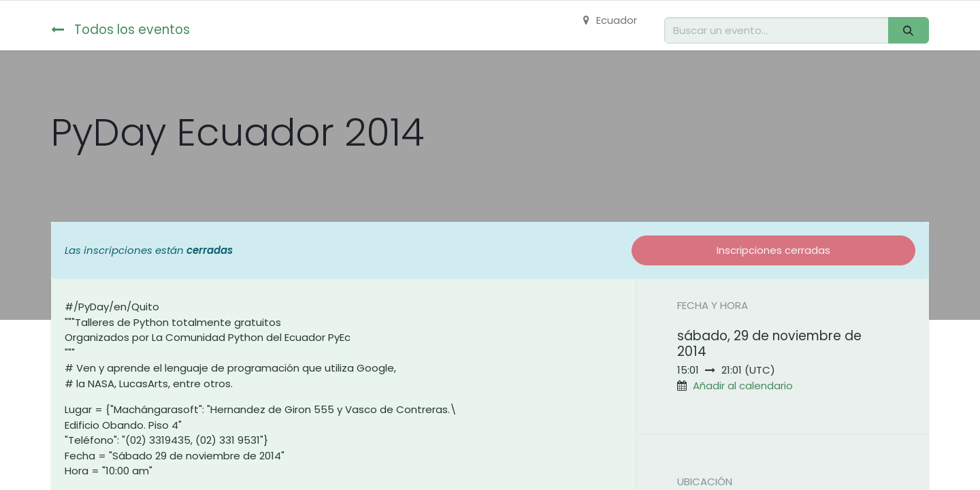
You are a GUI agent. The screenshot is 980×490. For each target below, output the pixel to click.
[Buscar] (909, 30)
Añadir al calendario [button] (743, 386)
